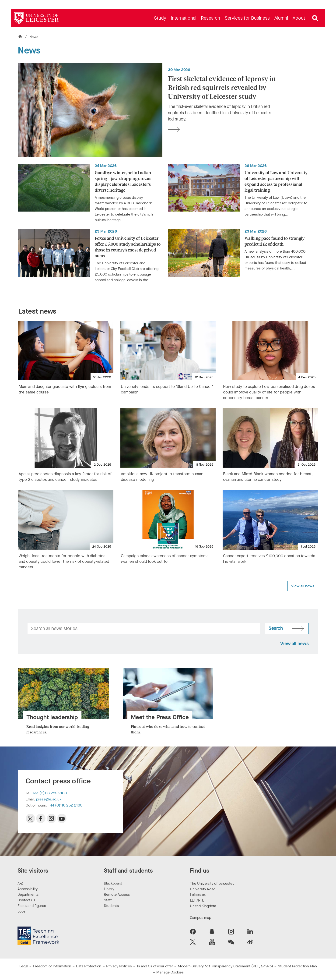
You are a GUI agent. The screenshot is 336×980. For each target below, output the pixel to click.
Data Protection (89, 966)
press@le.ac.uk (49, 799)
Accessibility (28, 889)
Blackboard (113, 883)
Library (109, 889)
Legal (24, 966)
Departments (28, 894)
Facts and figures (32, 906)
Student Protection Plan (297, 966)
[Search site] (287, 628)
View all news (303, 586)
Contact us (26, 900)
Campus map (201, 918)
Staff (108, 900)
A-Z (20, 883)
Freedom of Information (52, 966)
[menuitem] (160, 18)
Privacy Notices (119, 966)
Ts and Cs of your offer (155, 966)
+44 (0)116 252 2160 (49, 793)
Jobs (21, 911)
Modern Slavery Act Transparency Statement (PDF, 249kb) (225, 966)
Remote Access (117, 894)
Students (111, 906)
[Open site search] (315, 18)
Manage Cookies (170, 972)
